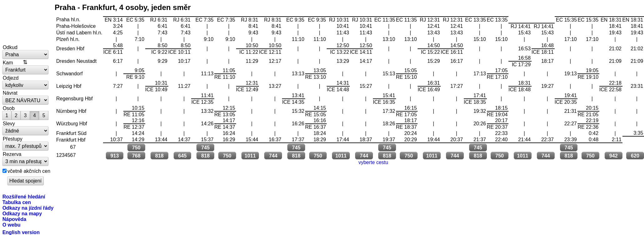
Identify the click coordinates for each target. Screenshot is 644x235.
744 (273, 156)
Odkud (10, 47)
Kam (8, 62)
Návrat (10, 93)
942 (614, 156)
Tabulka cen (17, 202)
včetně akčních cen (29, 171)
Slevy (9, 123)
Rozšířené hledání (24, 197)
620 (635, 156)
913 (114, 156)
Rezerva (12, 154)
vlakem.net (26, 22)
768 (136, 156)
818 (159, 156)
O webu (12, 225)
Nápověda (15, 219)
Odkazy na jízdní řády (28, 208)
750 (136, 147)
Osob (9, 108)
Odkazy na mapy (22, 213)
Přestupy (13, 139)
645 (182, 156)
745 (205, 147)
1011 (250, 156)
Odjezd (11, 78)
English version (21, 232)
